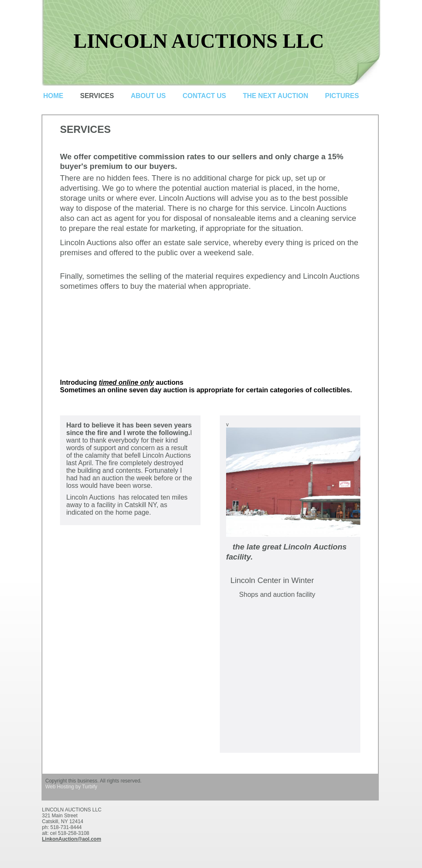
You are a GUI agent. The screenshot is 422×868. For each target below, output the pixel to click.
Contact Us (204, 96)
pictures (342, 96)
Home (53, 96)
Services (97, 96)
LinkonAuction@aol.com (72, 839)
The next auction (276, 96)
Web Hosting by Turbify (71, 787)
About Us (148, 96)
